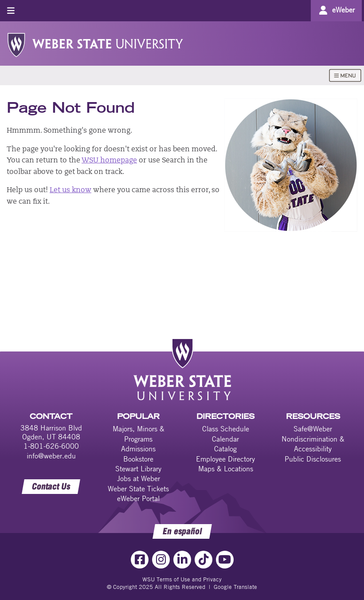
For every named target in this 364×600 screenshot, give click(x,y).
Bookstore (138, 459)
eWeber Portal (138, 498)
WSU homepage (109, 161)
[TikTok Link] (204, 560)
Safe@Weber (313, 429)
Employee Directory (225, 459)
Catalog (225, 449)
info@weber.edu (51, 456)
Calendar (225, 439)
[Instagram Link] (161, 560)
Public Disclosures (313, 459)
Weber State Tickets (138, 489)
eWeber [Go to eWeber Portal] (343, 10)
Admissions (138, 449)
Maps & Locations (226, 469)
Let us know (70, 190)
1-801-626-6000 (51, 446)
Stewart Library (138, 469)
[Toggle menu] (11, 10)
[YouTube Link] (225, 560)
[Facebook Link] (140, 560)
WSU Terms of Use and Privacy (182, 579)
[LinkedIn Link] (182, 560)
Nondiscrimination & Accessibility (313, 444)
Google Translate (235, 587)
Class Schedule (226, 429)
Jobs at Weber (139, 478)
